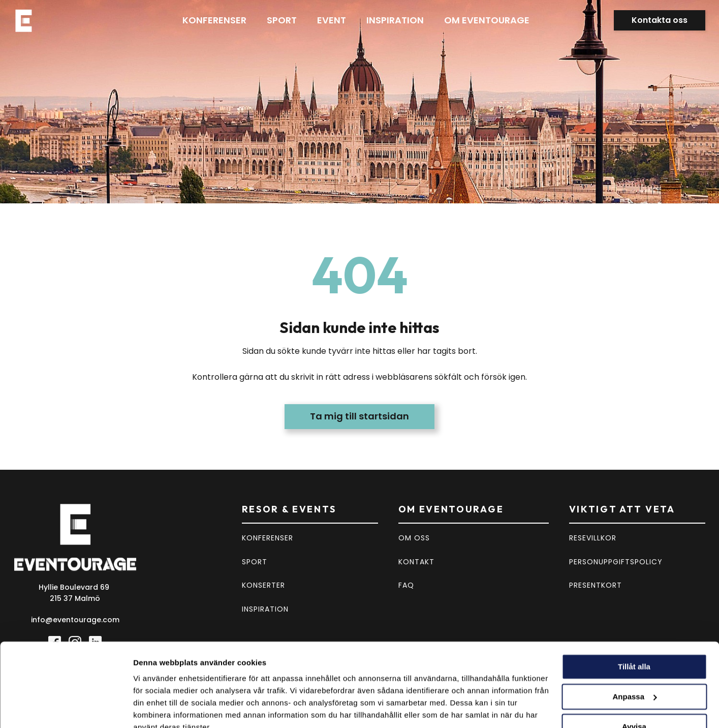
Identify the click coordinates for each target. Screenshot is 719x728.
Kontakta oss (660, 20)
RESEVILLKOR (593, 538)
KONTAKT (416, 562)
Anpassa (634, 649)
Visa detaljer (156, 708)
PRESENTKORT (596, 585)
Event (332, 20)
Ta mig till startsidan (359, 416)
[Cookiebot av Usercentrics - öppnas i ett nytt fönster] (66, 708)
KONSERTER (263, 585)
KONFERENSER (268, 538)
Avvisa (634, 679)
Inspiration (395, 20)
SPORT (255, 562)
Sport (282, 20)
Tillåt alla (634, 619)
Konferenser (214, 20)
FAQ (406, 585)
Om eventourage (487, 20)
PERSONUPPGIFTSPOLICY (616, 562)
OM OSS (414, 538)
